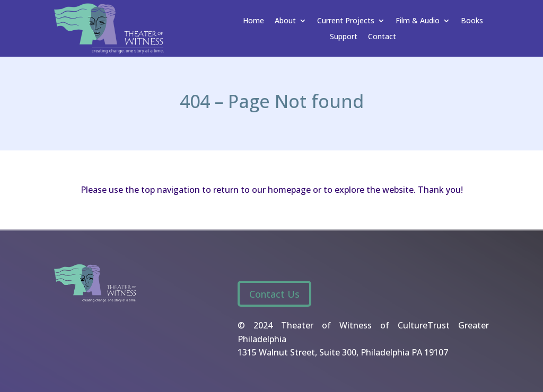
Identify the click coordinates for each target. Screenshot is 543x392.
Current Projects (346, 21)
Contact (382, 37)
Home (253, 21)
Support (344, 37)
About (285, 21)
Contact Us (274, 294)
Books (472, 21)
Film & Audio (418, 21)
